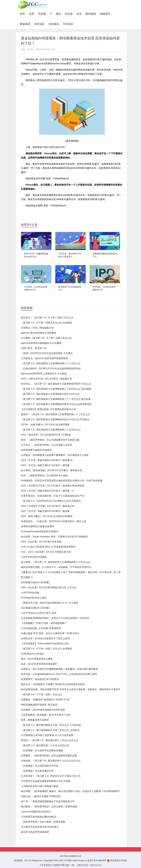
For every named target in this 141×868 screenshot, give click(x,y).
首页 (23, 14)
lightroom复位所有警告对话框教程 (39, 333)
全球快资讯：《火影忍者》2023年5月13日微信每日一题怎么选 (53, 521)
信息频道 (54, 24)
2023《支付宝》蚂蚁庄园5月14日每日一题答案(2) (47, 460)
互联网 (42, 14)
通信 (58, 14)
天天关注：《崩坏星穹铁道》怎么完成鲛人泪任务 (47, 445)
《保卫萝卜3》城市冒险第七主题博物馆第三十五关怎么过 (51, 430)
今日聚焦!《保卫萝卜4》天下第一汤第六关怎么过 (46, 338)
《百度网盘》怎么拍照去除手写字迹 (40, 766)
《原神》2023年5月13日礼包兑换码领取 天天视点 (47, 353)
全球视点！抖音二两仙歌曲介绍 (37, 328)
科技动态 (39, 24)
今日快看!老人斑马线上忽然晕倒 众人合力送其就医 (47, 735)
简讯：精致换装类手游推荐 (35, 720)
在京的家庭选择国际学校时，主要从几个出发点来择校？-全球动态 (55, 618)
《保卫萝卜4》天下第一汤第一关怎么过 (41, 694)
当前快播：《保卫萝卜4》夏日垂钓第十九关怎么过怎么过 (51, 761)
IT (51, 14)
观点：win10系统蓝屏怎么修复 (37, 659)
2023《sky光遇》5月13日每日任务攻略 (41, 542)
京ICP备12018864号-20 (70, 856)
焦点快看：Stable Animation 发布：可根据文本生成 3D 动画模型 (54, 537)
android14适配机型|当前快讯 (36, 812)
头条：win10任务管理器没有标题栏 (39, 664)
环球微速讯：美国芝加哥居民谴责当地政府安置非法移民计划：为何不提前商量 (62, 481)
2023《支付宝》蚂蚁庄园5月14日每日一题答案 (45, 465)
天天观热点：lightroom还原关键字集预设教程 (44, 358)
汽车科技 (68, 24)
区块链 (69, 14)
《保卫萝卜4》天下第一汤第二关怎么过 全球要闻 (46, 649)
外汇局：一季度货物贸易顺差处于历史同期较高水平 (48, 801)
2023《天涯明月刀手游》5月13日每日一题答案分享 (48, 506)
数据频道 (25, 24)
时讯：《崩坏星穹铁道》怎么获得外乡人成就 (44, 475)
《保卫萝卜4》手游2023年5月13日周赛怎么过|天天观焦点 (51, 501)
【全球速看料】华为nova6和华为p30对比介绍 (45, 644)
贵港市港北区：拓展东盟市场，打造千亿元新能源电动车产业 (52, 496)
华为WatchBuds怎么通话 (34, 598)
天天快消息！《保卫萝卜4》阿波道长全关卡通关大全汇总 (51, 776)
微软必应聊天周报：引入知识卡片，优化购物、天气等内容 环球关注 (56, 567)
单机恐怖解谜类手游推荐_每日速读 (39, 705)
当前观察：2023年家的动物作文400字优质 (43, 710)
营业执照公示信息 (117, 860)
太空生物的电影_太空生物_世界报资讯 (41, 628)
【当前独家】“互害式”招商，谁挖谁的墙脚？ (44, 623)
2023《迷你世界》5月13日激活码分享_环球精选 (46, 435)
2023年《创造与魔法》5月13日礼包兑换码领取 (45, 425)
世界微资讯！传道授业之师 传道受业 (40, 679)
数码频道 (91, 14)
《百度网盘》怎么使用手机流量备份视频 (42, 750)
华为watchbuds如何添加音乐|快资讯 (40, 531)
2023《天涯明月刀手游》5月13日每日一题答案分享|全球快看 (53, 486)
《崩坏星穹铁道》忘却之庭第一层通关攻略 (43, 822)
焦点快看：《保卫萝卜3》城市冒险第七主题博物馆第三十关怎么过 (55, 562)
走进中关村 (93, 860)
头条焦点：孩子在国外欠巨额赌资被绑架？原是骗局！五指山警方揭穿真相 (59, 669)
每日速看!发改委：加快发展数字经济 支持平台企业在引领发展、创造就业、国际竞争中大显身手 (71, 689)
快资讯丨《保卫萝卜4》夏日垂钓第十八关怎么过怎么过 (50, 740)
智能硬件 (105, 14)
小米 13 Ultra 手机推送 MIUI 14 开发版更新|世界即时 (48, 547)
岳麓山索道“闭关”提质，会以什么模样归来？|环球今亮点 (50, 633)
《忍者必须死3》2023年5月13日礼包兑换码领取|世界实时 (51, 369)
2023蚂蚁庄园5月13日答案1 (35, 608)
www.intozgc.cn (80, 860)
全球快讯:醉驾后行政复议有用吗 (38, 526)
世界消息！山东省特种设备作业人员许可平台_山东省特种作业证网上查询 (59, 674)
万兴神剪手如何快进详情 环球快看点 (40, 827)
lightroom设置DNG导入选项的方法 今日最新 (44, 374)
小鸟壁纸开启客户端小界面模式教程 (40, 786)
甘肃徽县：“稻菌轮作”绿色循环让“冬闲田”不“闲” (45, 700)
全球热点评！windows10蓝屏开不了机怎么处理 (45, 638)
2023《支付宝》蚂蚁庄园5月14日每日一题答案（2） (48, 491)
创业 (79, 14)
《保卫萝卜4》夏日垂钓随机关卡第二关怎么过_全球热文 (50, 730)
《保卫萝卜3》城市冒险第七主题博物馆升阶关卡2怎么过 (50, 394)
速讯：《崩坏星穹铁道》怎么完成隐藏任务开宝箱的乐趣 (50, 440)
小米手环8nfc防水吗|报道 (34, 557)
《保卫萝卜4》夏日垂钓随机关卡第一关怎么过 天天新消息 (51, 725)
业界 (32, 14)
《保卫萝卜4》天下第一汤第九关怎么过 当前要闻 (46, 323)
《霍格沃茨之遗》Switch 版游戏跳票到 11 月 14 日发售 (50, 603)
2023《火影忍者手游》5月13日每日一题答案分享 (46, 379)
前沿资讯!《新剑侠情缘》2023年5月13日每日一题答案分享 (51, 470)
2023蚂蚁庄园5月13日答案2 (35, 582)
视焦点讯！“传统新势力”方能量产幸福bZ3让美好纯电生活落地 (53, 684)
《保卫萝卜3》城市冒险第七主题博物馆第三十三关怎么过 (51, 363)
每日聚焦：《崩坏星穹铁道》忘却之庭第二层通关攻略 (49, 807)
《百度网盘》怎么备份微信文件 (37, 771)
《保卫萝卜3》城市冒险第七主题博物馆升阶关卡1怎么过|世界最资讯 (56, 404)
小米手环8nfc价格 (30, 593)
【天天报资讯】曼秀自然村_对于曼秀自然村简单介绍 (48, 409)
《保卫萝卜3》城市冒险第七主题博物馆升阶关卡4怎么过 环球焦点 (55, 419)
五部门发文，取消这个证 (34, 348)
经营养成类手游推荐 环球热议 (36, 450)
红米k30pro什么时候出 (33, 654)
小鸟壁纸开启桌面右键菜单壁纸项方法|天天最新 (46, 781)
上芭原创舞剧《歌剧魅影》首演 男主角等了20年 (46, 715)
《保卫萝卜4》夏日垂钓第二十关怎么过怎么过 (45, 745)
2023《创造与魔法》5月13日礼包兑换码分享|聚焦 (47, 516)
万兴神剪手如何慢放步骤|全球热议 (39, 817)
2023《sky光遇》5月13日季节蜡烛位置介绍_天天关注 (49, 588)
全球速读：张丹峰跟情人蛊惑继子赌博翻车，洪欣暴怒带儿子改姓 (55, 455)
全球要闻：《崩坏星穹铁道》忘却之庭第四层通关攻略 (49, 756)
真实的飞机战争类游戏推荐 (35, 832)
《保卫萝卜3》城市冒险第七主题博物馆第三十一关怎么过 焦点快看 (56, 399)
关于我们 (68, 860)
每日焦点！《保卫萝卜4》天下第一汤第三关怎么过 (47, 318)
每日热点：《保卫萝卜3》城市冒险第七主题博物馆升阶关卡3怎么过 (56, 384)
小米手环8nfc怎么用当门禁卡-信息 (39, 613)
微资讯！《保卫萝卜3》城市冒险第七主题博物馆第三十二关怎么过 (55, 414)
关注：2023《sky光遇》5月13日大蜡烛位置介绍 (46, 552)
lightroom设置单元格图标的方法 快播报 (41, 343)
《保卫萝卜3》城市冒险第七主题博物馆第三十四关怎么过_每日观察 (56, 389)
